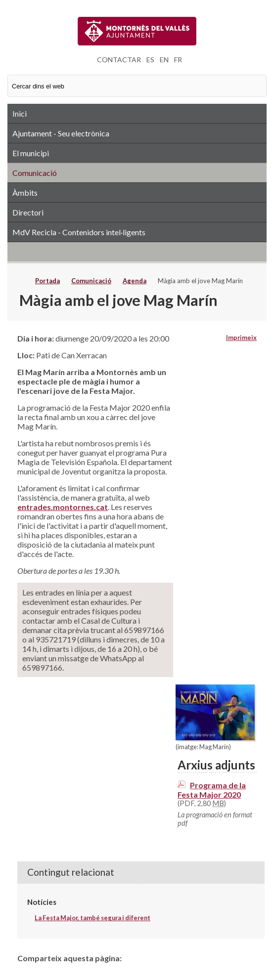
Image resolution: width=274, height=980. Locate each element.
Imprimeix (241, 338)
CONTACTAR (119, 60)
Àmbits (25, 192)
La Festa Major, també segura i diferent (92, 918)
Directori (28, 212)
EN (164, 60)
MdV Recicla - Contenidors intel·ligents (79, 232)
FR (178, 60)
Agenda (135, 281)
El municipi (31, 153)
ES (150, 60)
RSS (137, 252)
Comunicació (35, 173)
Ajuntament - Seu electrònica (61, 133)
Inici (20, 113)
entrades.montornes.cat (63, 507)
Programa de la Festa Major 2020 (212, 790)
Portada (47, 281)
